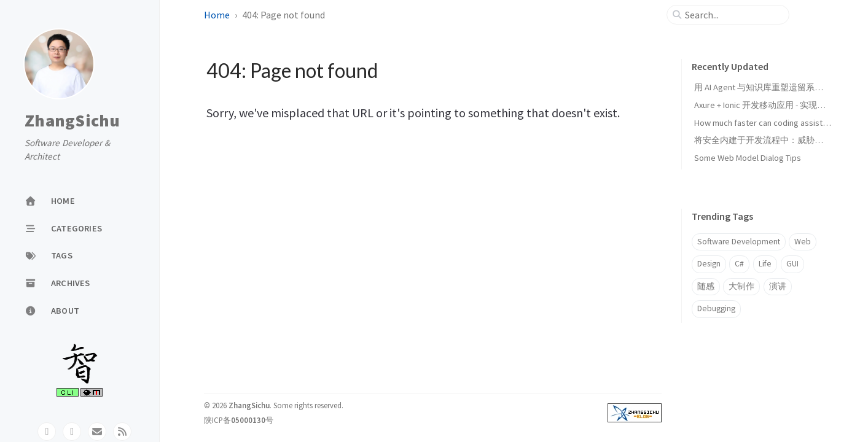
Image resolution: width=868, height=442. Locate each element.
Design (709, 264)
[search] (733, 15)
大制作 (741, 286)
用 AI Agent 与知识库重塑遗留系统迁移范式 (776, 87)
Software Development (739, 242)
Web (803, 242)
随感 (706, 286)
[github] (47, 432)
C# (739, 264)
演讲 (778, 286)
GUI (792, 264)
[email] (97, 432)
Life (765, 264)
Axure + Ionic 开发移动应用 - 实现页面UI (768, 105)
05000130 (248, 420)
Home (217, 15)
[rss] (122, 432)
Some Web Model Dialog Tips (748, 158)
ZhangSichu (72, 121)
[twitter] (72, 432)
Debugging (716, 308)
